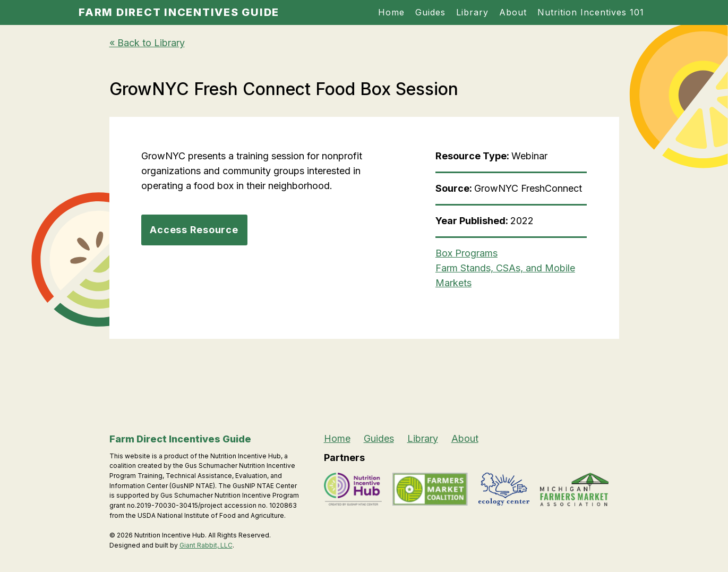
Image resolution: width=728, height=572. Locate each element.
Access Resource (194, 230)
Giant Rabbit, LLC (206, 545)
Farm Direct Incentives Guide (179, 12)
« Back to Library (147, 43)
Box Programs (466, 253)
